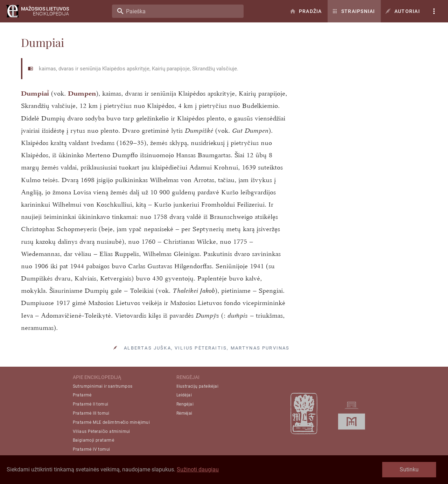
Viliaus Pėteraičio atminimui (101, 431)
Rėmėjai (184, 413)
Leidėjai (184, 395)
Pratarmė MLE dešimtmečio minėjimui (111, 422)
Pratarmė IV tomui (92, 449)
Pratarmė (82, 395)
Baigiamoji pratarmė (94, 440)
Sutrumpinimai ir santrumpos (103, 386)
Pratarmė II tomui (91, 404)
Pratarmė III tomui (91, 413)
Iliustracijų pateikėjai (197, 386)
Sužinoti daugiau (198, 469)
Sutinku (409, 469)
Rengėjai (185, 404)
